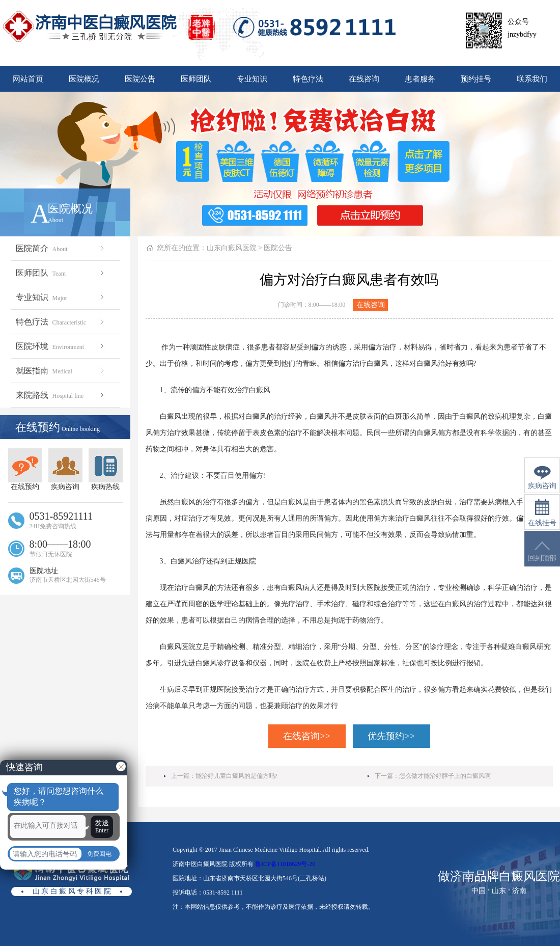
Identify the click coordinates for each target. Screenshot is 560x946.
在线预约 (25, 469)
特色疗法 (308, 79)
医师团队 (196, 79)
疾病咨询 (65, 469)
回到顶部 (542, 551)
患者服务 (420, 79)
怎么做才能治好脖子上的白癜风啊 (445, 776)
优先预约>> (391, 736)
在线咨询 (364, 79)
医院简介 (61, 248)
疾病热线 (106, 469)
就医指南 (61, 371)
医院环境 (61, 346)
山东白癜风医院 (232, 248)
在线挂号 (542, 513)
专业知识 (252, 79)
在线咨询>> (306, 736)
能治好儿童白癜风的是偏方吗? (236, 776)
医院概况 (84, 79)
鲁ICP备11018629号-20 (285, 864)
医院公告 (140, 79)
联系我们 (532, 79)
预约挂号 (476, 79)
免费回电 (99, 854)
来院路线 (61, 395)
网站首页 (28, 79)
